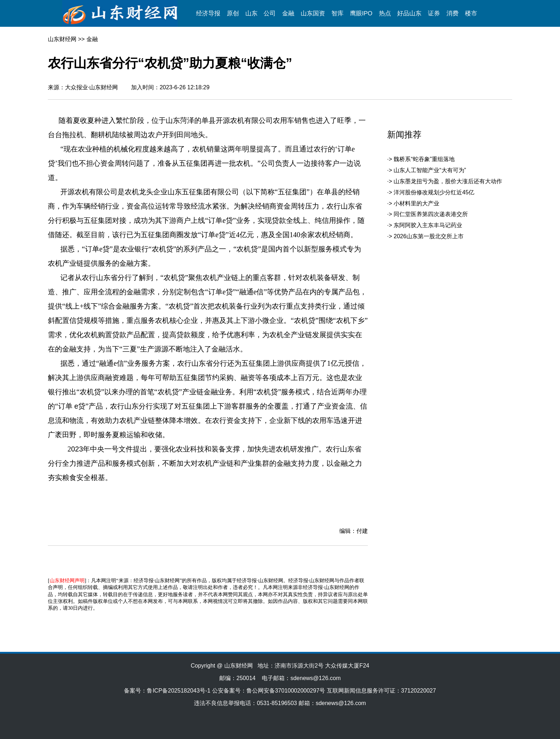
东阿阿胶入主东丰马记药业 (428, 225)
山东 (251, 13)
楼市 (471, 13)
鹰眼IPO (361, 13)
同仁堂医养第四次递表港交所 (431, 214)
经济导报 (208, 13)
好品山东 (409, 13)
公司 (270, 13)
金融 (288, 13)
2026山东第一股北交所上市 (429, 236)
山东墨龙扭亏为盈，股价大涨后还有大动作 (448, 181)
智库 (337, 13)
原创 (233, 13)
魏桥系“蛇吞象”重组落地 (424, 159)
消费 (452, 13)
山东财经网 (62, 39)
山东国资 (313, 13)
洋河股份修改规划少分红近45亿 (434, 192)
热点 (385, 13)
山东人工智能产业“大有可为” (430, 170)
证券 (434, 13)
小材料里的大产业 (416, 203)
